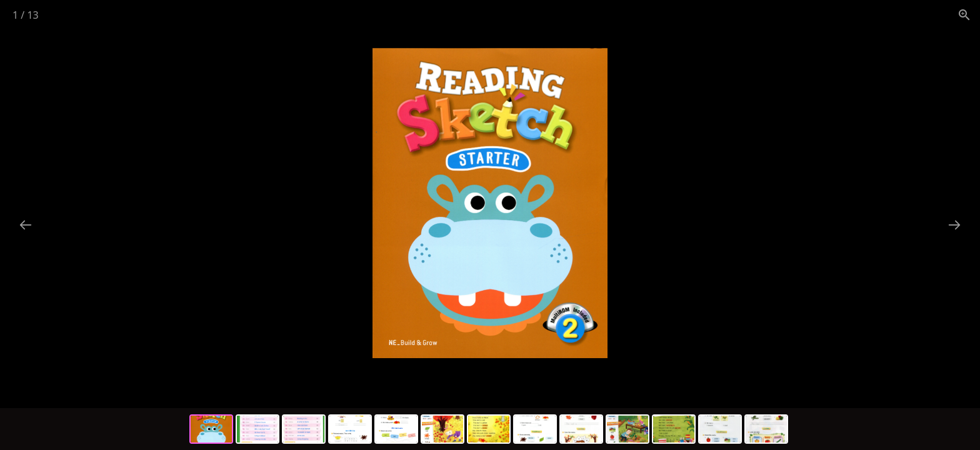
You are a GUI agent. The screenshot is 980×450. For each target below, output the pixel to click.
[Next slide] (954, 225)
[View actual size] (964, 15)
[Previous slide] (26, 225)
